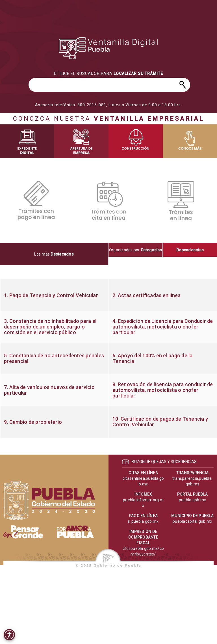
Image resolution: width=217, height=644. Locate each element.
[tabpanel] (108, 358)
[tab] (54, 254)
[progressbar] (108, 48)
